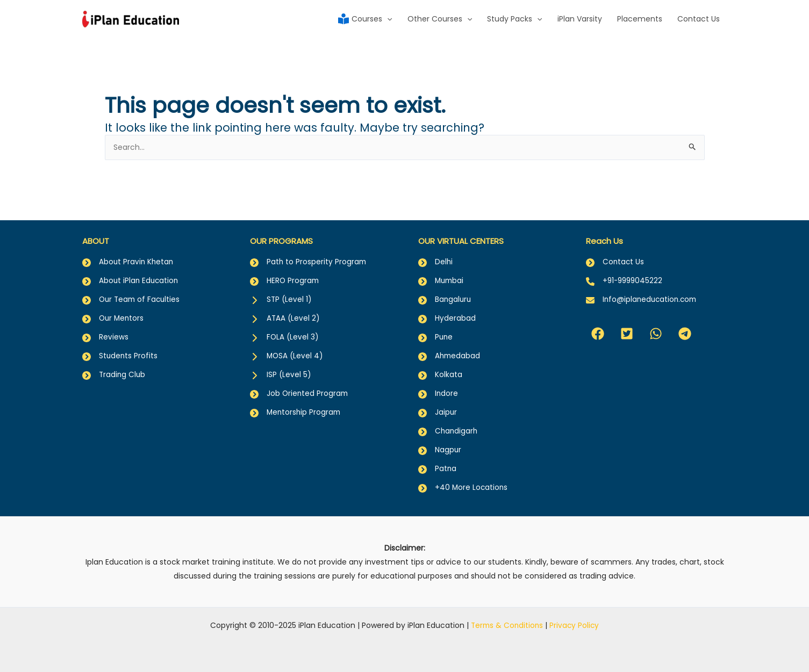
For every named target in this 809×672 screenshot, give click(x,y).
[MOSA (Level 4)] (287, 352)
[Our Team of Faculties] (133, 294)
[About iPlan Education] (131, 275)
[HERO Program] (285, 275)
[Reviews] (105, 333)
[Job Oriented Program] (300, 391)
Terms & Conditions (507, 625)
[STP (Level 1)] (281, 294)
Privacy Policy (576, 625)
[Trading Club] (114, 372)
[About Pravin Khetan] (129, 256)
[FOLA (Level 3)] (285, 333)
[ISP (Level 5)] (281, 372)
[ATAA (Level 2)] (285, 314)
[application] (387, 19)
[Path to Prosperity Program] (309, 256)
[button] (598, 328)
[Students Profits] (120, 352)
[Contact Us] (615, 256)
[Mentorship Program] (296, 410)
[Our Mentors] (114, 314)
